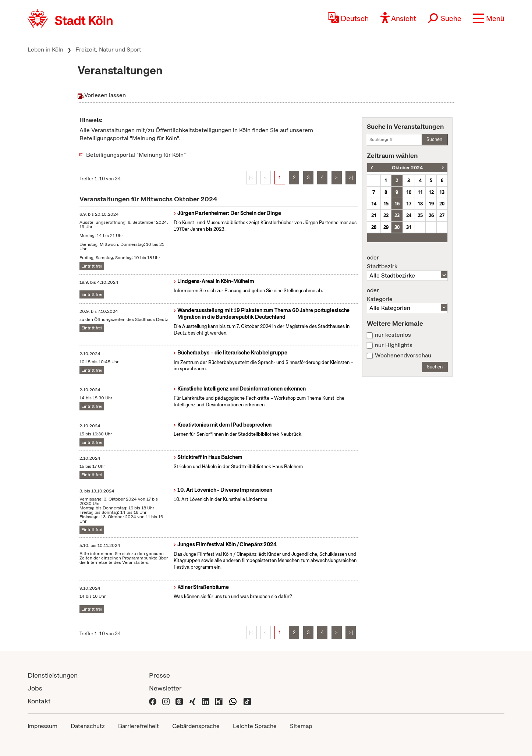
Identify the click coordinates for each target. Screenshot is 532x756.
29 (386, 227)
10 (409, 192)
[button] (489, 18)
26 (431, 215)
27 (442, 215)
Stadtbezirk (407, 262)
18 (420, 204)
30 (397, 227)
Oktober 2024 (407, 168)
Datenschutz (88, 726)
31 (409, 227)
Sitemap (301, 726)
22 (386, 215)
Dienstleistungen (53, 675)
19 (431, 204)
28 (374, 227)
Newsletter (165, 688)
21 (374, 215)
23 (397, 215)
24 (409, 215)
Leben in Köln (45, 50)
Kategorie (407, 295)
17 (409, 204)
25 (420, 215)
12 (431, 192)
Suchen (434, 139)
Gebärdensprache (196, 726)
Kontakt (39, 701)
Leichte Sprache (255, 726)
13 (442, 192)
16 (397, 204)
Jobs (35, 688)
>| (351, 178)
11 (420, 192)
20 (442, 204)
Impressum (42, 726)
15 (386, 204)
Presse (159, 675)
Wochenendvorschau (403, 356)
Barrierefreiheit (139, 726)
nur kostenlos (393, 335)
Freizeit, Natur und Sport (108, 50)
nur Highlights (394, 345)
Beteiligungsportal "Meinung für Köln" (136, 155)
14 (374, 204)
